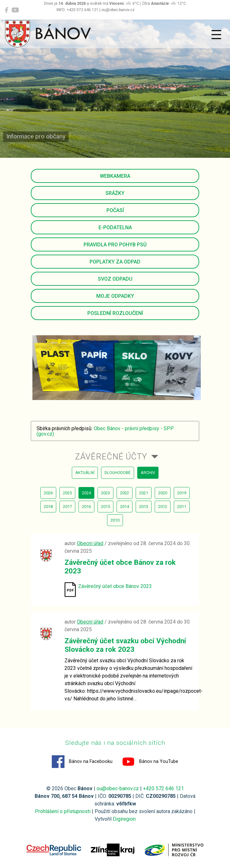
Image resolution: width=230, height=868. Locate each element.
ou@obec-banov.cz (118, 788)
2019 (182, 493)
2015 (105, 507)
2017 (67, 507)
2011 (182, 507)
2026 (48, 493)
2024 (86, 493)
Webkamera (115, 176)
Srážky (115, 193)
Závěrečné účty (111, 457)
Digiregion (124, 819)
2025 (67, 493)
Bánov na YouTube (150, 762)
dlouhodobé (118, 473)
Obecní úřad (90, 543)
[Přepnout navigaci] (216, 35)
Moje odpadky (115, 296)
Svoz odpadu (115, 279)
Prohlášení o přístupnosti (63, 811)
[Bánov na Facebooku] (7, 10)
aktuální (85, 473)
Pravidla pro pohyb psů (115, 245)
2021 (144, 493)
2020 (163, 493)
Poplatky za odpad (115, 262)
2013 (144, 507)
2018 (48, 507)
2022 (125, 493)
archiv (148, 473)
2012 (163, 507)
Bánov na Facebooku (82, 762)
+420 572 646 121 (163, 788)
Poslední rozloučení (115, 313)
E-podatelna (115, 227)
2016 (86, 507)
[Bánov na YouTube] (15, 10)
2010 (115, 520)
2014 (125, 507)
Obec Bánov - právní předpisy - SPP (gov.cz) (105, 431)
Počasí (115, 210)
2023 (105, 493)
